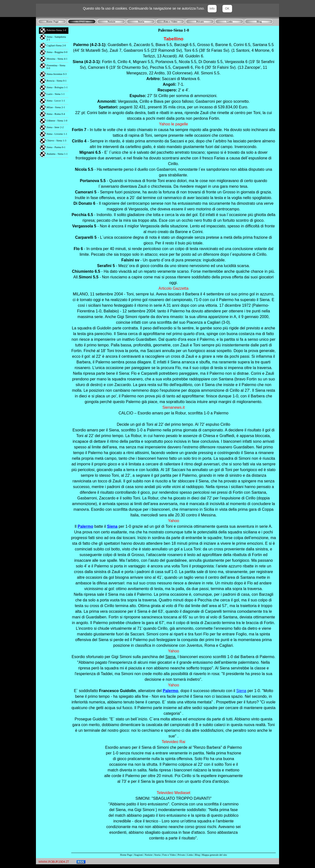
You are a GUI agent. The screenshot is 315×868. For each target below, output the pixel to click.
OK (227, 9)
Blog (197, 855)
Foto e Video (169, 855)
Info (212, 9)
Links (190, 855)
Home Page (126, 855)
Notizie (149, 855)
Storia (157, 855)
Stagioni (139, 855)
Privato (181, 855)
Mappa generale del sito (214, 855)
